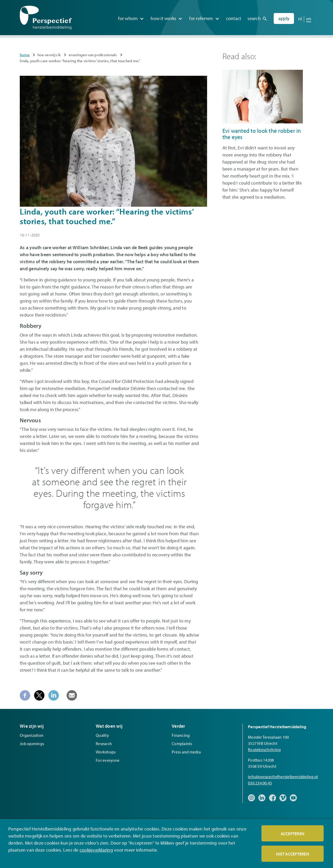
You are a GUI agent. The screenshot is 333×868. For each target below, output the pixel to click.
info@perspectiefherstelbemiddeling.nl (283, 777)
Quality (102, 735)
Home (25, 55)
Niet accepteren (293, 854)
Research (104, 744)
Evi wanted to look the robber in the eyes (262, 134)
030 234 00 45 (260, 783)
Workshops (106, 752)
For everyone (108, 760)
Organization (32, 735)
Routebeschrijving (264, 750)
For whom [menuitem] (128, 18)
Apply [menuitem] (284, 18)
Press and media (186, 752)
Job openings (32, 744)
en (309, 18)
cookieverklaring (96, 850)
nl (300, 18)
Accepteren (293, 834)
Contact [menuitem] (234, 18)
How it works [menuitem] (163, 18)
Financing (181, 735)
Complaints (182, 744)
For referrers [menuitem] (201, 18)
